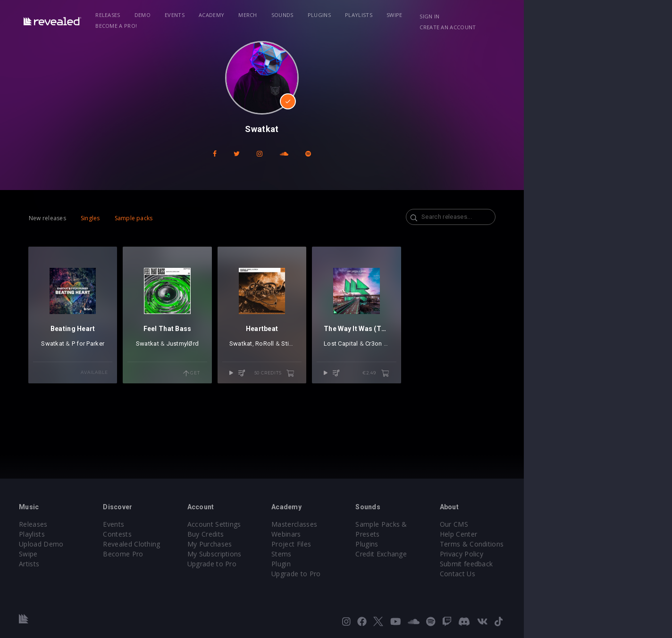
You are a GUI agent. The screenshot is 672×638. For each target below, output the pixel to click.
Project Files (365, 544)
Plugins (353, 15)
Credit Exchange (470, 544)
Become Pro (167, 554)
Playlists (393, 15)
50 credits (360, 395)
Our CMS (558, 524)
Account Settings (273, 524)
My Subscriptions (273, 554)
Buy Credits (265, 534)
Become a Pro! (471, 15)
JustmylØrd (235, 365)
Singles (110, 218)
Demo (176, 15)
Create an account (591, 16)
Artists (58, 564)
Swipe (428, 15)
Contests (162, 534)
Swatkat (83, 365)
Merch (282, 15)
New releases (67, 218)
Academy (245, 15)
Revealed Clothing (176, 544)
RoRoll (338, 365)
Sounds (316, 15)
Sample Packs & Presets (483, 524)
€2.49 (483, 395)
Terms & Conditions (576, 544)
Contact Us (561, 574)
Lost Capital (426, 365)
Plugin (355, 564)
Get (255, 395)
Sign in (538, 16)
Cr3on (458, 365)
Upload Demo (71, 544)
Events (209, 15)
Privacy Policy (565, 554)
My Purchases (269, 544)
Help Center (563, 534)
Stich (362, 365)
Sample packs (154, 218)
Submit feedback (570, 564)
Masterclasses (368, 524)
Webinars (360, 534)
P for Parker (119, 365)
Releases (142, 15)
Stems (356, 554)
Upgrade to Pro (271, 564)
